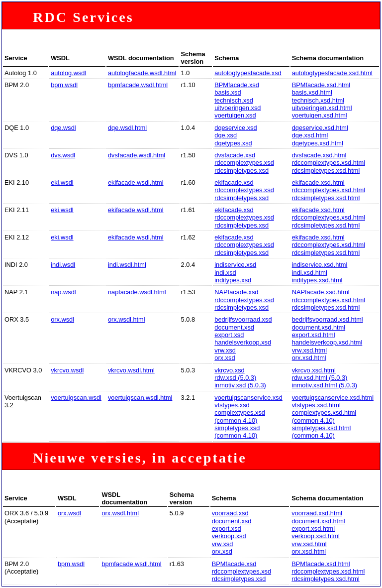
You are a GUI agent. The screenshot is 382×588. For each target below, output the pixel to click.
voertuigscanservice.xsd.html (333, 398)
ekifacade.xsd (234, 182)
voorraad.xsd (230, 513)
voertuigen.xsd (235, 115)
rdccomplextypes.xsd (244, 163)
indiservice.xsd (235, 265)
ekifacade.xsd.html (318, 182)
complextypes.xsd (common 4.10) (240, 416)
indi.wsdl (63, 265)
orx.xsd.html (309, 358)
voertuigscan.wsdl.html (140, 398)
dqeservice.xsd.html (320, 128)
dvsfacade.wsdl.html (137, 155)
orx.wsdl (62, 319)
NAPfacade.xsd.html (321, 292)
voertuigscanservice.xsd (248, 398)
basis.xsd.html (312, 92)
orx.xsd (225, 358)
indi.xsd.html (310, 273)
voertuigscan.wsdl (76, 398)
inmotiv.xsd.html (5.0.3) (325, 385)
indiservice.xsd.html (320, 265)
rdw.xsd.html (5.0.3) (320, 378)
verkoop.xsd (229, 536)
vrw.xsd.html (309, 350)
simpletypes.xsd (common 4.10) (237, 432)
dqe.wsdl (63, 128)
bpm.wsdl (64, 85)
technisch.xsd (234, 100)
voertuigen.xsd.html (320, 115)
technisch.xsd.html (318, 100)
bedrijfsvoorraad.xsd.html (328, 319)
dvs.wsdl (63, 155)
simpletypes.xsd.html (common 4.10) (322, 432)
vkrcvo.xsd (229, 370)
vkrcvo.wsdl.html (131, 370)
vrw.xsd (225, 350)
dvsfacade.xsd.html (319, 155)
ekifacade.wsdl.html (136, 182)
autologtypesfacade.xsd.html (332, 73)
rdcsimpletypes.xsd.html (326, 171)
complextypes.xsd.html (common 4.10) (324, 416)
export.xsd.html (314, 335)
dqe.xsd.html (310, 135)
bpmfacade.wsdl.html (138, 85)
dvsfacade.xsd (235, 155)
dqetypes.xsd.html (318, 143)
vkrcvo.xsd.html (314, 370)
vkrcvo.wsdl (67, 370)
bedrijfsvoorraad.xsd (243, 319)
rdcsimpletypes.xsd (241, 171)
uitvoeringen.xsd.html (322, 108)
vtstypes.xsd (232, 405)
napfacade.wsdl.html (137, 292)
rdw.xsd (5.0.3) (235, 378)
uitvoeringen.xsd (238, 108)
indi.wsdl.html (127, 265)
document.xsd (234, 327)
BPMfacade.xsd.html (321, 85)
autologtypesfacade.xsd (248, 73)
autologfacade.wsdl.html (142, 73)
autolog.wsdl (68, 73)
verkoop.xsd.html (316, 536)
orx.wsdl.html (127, 319)
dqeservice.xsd (236, 128)
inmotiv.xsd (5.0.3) (240, 385)
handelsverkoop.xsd (243, 342)
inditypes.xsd (233, 280)
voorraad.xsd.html (317, 513)
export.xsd (229, 335)
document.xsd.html (319, 327)
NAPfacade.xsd (236, 292)
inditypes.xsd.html (317, 280)
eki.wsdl (62, 182)
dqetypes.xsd (233, 143)
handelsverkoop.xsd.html (327, 342)
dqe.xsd (226, 135)
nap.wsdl (63, 292)
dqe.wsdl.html (127, 128)
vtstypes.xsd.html (316, 405)
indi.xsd (225, 273)
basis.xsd (228, 92)
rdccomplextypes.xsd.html (329, 163)
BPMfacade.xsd (237, 85)
